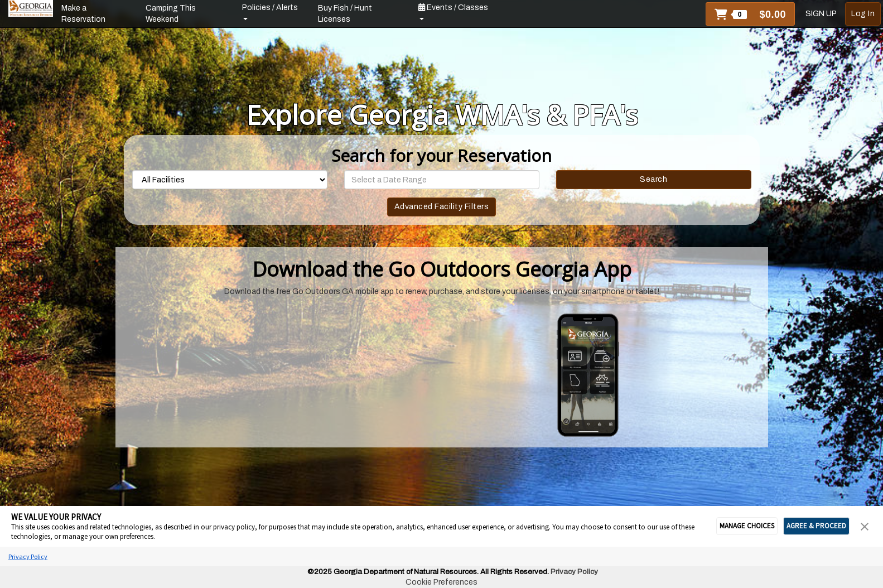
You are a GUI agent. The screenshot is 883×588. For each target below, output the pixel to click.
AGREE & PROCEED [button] (816, 526)
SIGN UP (821, 14)
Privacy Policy (28, 556)
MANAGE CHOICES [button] (747, 526)
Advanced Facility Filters (442, 207)
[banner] (31, 8)
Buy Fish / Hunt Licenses (345, 14)
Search (653, 179)
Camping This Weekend (171, 14)
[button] (750, 14)
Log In (863, 14)
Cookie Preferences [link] (441, 582)
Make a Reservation (83, 14)
